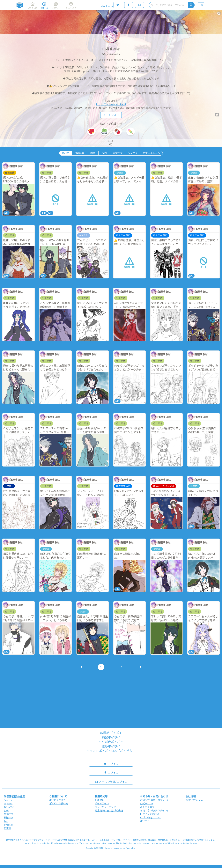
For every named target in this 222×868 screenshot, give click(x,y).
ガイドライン (102, 803)
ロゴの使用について (151, 817)
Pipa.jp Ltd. (131, 848)
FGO (104, 153)
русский (8, 825)
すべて (66, 153)
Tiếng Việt (9, 807)
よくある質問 (147, 807)
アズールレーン (151, 153)
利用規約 (100, 800)
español (8, 803)
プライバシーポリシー (107, 807)
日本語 (7, 828)
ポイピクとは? (57, 800)
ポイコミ (145, 821)
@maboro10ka (112, 54)
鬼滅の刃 (118, 153)
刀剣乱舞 (79, 153)
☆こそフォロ (111, 115)
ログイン (111, 764)
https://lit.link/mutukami (111, 104)
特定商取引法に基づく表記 (109, 810)
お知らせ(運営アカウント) (154, 800)
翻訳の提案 (19, 796)
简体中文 (9, 814)
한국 (6, 810)
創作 (93, 153)
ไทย (6, 821)
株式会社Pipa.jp (194, 800)
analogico (118, 848)
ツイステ (133, 153)
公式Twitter (147, 803)
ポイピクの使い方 (59, 803)
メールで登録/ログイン (111, 781)
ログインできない (150, 814)
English (8, 800)
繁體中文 (9, 817)
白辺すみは (111, 49)
